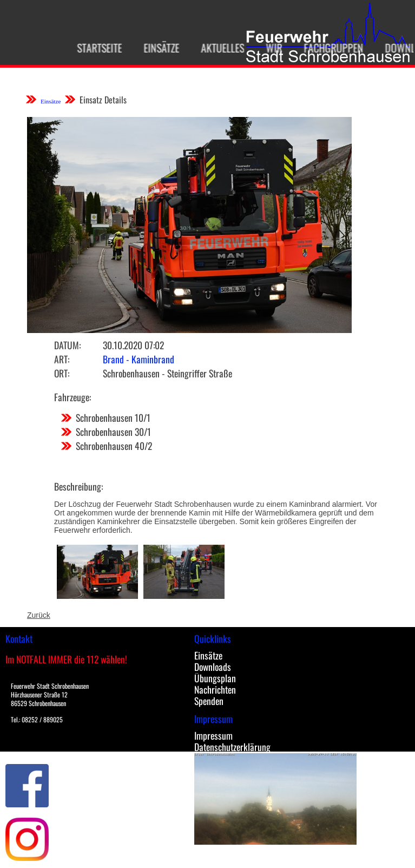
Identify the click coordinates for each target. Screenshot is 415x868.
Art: (62, 359)
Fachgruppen (328, 48)
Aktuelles (217, 48)
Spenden (209, 701)
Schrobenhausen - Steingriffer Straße (167, 373)
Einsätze (156, 48)
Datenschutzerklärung (232, 747)
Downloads (213, 667)
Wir (268, 48)
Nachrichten (215, 689)
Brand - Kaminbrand (139, 359)
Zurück (39, 615)
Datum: (67, 345)
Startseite (94, 48)
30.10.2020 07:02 (133, 345)
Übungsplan (215, 678)
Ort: (62, 373)
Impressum (213, 735)
